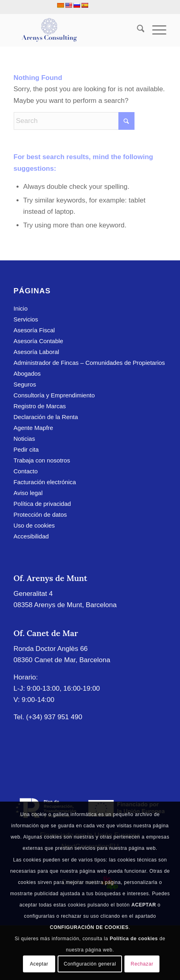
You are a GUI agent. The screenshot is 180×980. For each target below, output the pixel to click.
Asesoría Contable (38, 341)
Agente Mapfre (33, 428)
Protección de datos (40, 515)
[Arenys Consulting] (75, 30)
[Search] (137, 30)
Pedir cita (26, 449)
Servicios (26, 319)
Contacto (26, 471)
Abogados (27, 373)
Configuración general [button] (90, 964)
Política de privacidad (42, 504)
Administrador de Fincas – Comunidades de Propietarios (89, 363)
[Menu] (155, 30)
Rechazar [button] (142, 964)
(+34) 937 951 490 (54, 717)
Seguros (25, 384)
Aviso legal (28, 493)
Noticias (24, 439)
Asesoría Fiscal (34, 330)
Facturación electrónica (45, 482)
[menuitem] (137, 30)
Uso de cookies (34, 525)
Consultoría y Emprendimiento (54, 395)
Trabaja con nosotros (42, 460)
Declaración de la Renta (46, 417)
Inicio (21, 308)
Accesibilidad (31, 536)
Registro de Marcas (40, 406)
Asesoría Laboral (36, 352)
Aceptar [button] (39, 964)
